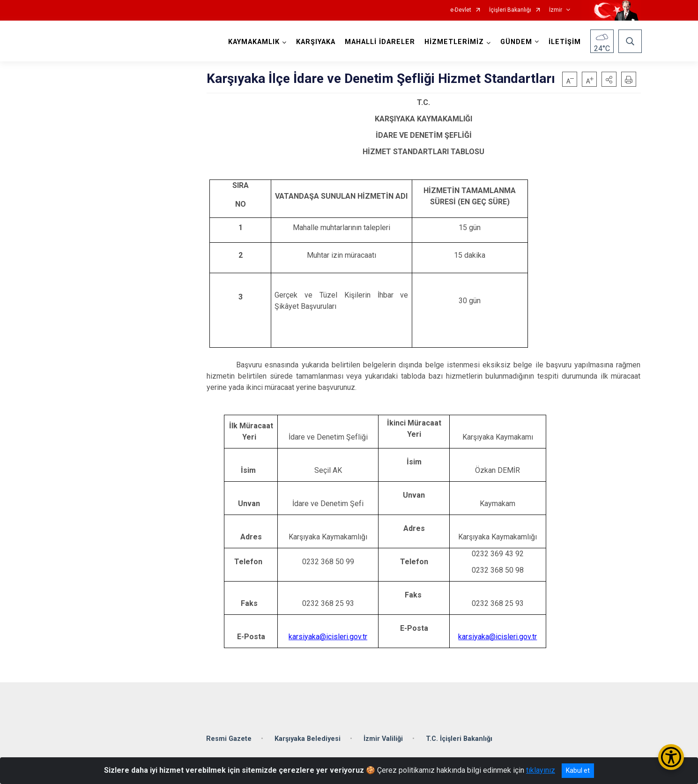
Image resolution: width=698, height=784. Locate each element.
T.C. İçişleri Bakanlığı (459, 735)
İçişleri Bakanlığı (510, 10)
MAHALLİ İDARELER (379, 42)
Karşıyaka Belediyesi (308, 735)
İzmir (556, 10)
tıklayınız (541, 770)
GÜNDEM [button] (515, 42)
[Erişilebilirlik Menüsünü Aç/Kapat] (671, 757)
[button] (609, 79)
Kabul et (578, 770)
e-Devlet (461, 10)
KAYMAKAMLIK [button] (253, 42)
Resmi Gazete (229, 735)
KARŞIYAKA (315, 42)
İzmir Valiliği (383, 735)
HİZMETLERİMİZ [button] (453, 42)
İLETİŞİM (564, 42)
